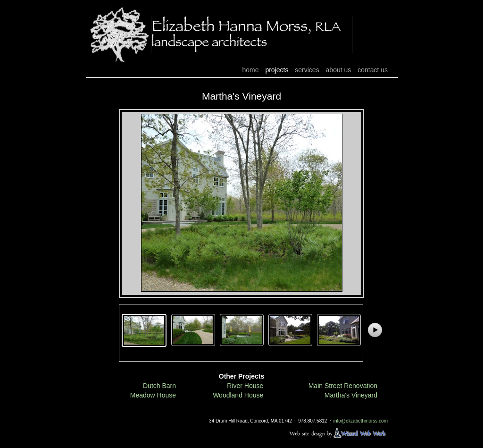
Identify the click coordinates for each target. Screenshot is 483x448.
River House (245, 386)
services (307, 70)
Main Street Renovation (343, 386)
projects (277, 70)
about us (339, 70)
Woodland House (238, 395)
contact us (373, 70)
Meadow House (153, 395)
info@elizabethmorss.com (361, 421)
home (250, 70)
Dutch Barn (159, 386)
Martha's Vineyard (351, 395)
